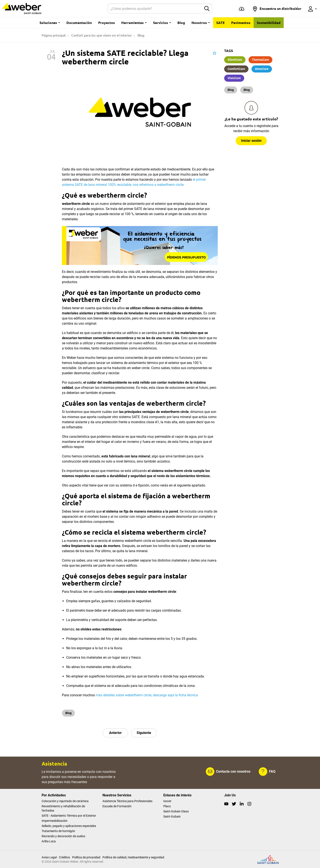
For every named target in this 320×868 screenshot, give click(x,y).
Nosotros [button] (201, 23)
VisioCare (234, 78)
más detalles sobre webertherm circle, (124, 695)
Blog (181, 23)
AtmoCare (262, 69)
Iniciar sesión (251, 141)
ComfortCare (236, 69)
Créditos (64, 857)
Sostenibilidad (269, 23)
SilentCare (235, 60)
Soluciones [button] (50, 23)
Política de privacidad (86, 857)
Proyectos (107, 23)
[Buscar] (155, 9)
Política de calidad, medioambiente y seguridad (133, 857)
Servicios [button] (162, 23)
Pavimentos (241, 23)
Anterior (115, 733)
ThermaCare (260, 60)
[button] (277, 9)
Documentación (79, 23)
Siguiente (144, 733)
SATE (221, 23)
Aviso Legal (49, 857)
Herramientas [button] (134, 23)
